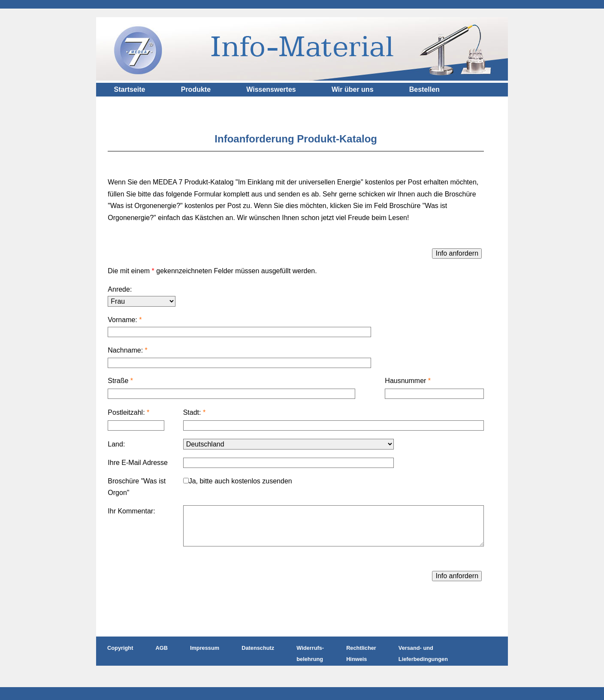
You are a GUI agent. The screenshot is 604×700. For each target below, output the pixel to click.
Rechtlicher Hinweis (361, 653)
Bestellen (424, 89)
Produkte (196, 89)
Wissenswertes (271, 89)
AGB (161, 648)
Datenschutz (258, 648)
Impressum (205, 648)
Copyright (120, 648)
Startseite (130, 89)
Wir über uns (353, 89)
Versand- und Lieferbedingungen (423, 653)
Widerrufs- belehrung (310, 653)
